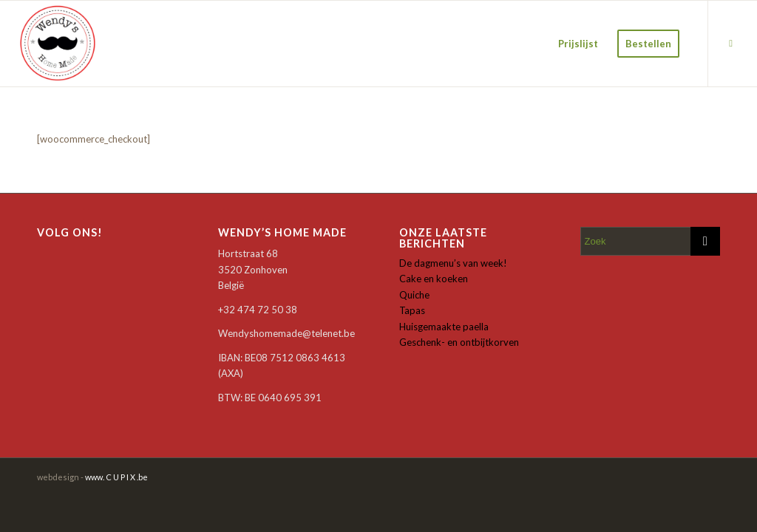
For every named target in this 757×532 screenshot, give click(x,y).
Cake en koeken (434, 279)
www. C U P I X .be (116, 477)
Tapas (412, 310)
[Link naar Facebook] (731, 43)
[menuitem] (578, 44)
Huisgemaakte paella (444, 327)
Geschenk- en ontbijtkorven (459, 342)
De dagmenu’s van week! (453, 263)
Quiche (414, 295)
